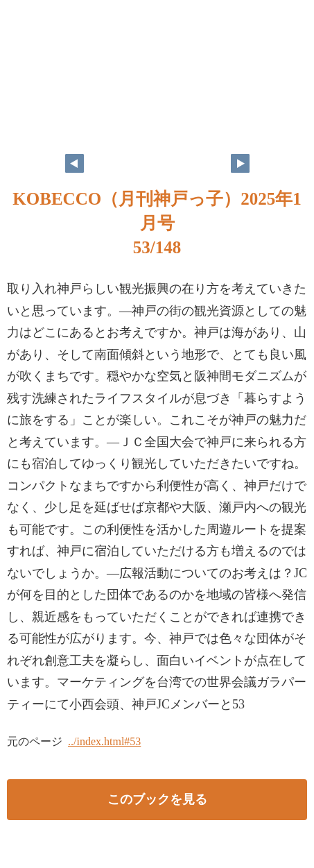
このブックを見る (157, 799)
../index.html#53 (104, 741)
